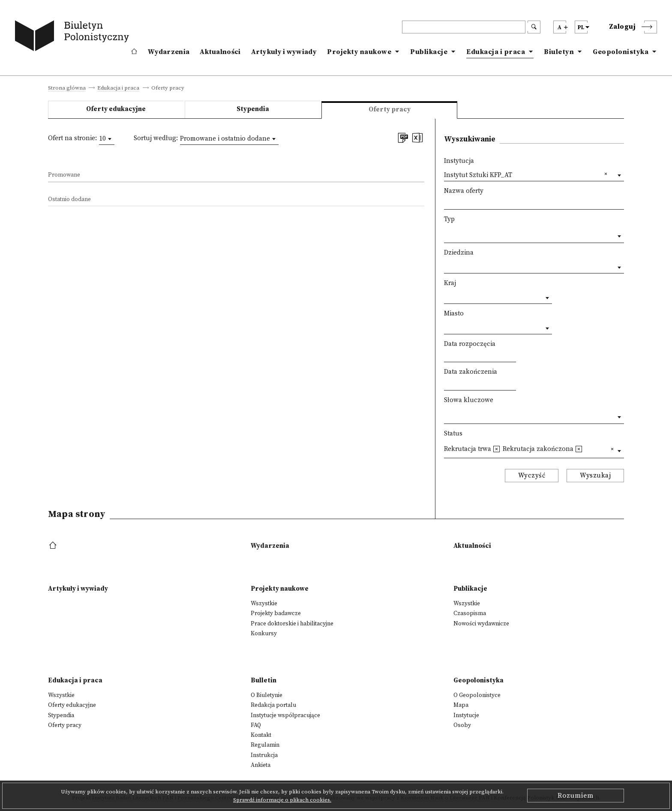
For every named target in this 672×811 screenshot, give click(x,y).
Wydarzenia (169, 52)
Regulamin (265, 745)
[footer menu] (54, 546)
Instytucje (466, 715)
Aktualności (220, 52)
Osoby (462, 725)
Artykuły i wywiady (284, 52)
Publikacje (429, 52)
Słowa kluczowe (469, 400)
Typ (449, 219)
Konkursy (264, 634)
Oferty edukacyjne (116, 109)
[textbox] (446, 234)
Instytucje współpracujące (285, 715)
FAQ (256, 725)
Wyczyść (532, 476)
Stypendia (253, 109)
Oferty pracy (65, 725)
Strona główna (67, 88)
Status (453, 434)
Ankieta (261, 765)
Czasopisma (470, 613)
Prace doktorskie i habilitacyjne (292, 624)
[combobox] (107, 139)
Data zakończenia (471, 372)
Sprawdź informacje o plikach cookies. (282, 800)
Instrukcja (264, 755)
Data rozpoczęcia (470, 344)
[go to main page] (74, 37)
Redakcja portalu (273, 705)
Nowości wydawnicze (481, 624)
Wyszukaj (595, 476)
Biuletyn (559, 52)
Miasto (454, 314)
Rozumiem (576, 796)
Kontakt (261, 735)
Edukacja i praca (496, 52)
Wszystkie (264, 604)
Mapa (461, 705)
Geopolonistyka (621, 52)
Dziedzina (459, 253)
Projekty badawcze (276, 613)
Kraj (450, 283)
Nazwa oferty (464, 191)
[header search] (464, 27)
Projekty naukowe (359, 52)
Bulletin (264, 680)
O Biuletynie (267, 695)
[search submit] (534, 27)
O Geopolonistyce (477, 695)
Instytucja (459, 161)
